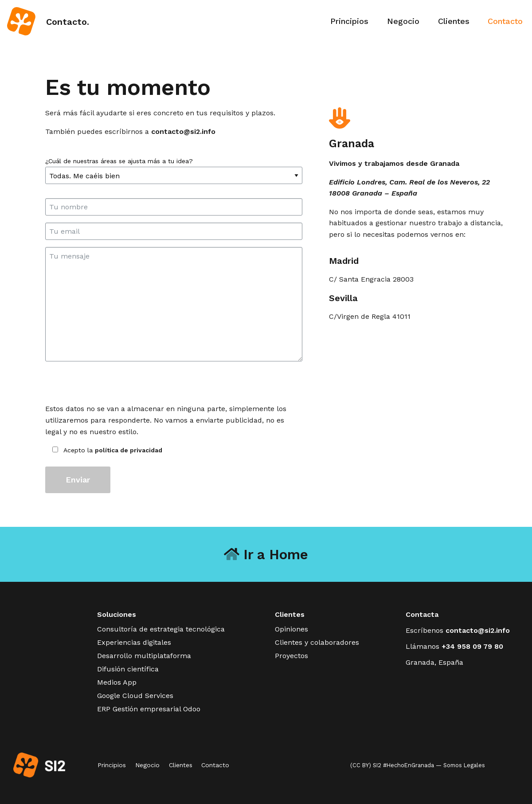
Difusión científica (128, 669)
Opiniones (291, 629)
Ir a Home (266, 555)
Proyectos (291, 656)
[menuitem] (350, 21)
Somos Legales (464, 765)
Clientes (454, 21)
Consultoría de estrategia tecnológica (161, 629)
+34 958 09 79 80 (472, 646)
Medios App (117, 682)
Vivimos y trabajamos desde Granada (394, 163)
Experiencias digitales (134, 642)
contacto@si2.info (183, 131)
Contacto (505, 21)
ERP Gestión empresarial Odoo (149, 709)
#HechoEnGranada (409, 765)
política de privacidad (129, 450)
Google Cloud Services (135, 696)
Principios (349, 21)
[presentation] (113, 386)
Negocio (403, 21)
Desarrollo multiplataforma (144, 656)
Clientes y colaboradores (317, 642)
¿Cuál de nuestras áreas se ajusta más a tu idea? (174, 169)
